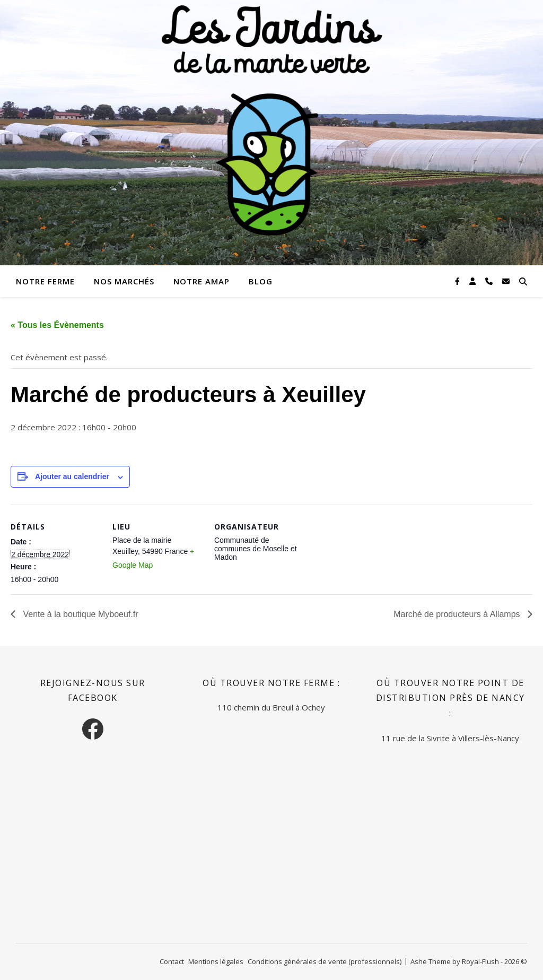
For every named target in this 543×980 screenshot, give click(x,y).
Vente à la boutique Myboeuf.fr (79, 614)
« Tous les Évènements (57, 325)
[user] (474, 281)
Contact (172, 961)
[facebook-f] (458, 281)
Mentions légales (216, 961)
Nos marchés (124, 281)
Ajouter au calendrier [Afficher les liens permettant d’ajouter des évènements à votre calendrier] (72, 476)
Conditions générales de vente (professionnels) (325, 961)
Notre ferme (45, 281)
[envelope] (506, 281)
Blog (261, 281)
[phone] (490, 281)
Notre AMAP (202, 281)
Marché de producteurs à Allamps (458, 614)
